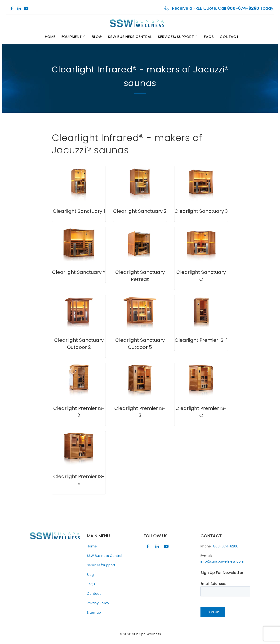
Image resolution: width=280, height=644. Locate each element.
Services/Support (176, 37)
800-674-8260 (226, 546)
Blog (97, 37)
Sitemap (94, 613)
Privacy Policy (98, 603)
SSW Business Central (130, 37)
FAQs (209, 37)
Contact (229, 37)
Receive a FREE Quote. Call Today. (223, 8)
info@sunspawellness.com (222, 561)
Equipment (72, 37)
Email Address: (213, 584)
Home (50, 37)
